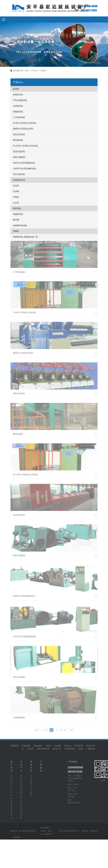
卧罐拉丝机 (18, 95)
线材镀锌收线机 (20, 225)
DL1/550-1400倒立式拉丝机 (25, 146)
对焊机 (16, 197)
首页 (27, 71)
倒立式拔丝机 (19, 174)
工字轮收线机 (19, 117)
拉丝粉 (16, 186)
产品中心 (35, 71)
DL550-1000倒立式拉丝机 (25, 123)
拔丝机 (43, 71)
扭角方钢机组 (19, 157)
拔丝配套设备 (19, 180)
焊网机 (16, 231)
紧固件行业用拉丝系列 (23, 129)
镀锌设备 (17, 208)
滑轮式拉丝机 (19, 134)
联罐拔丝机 (18, 112)
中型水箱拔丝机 (20, 100)
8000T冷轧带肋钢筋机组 (24, 163)
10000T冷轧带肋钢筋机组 (24, 169)
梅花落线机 (18, 140)
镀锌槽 (16, 220)
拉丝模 (16, 191)
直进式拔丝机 (19, 151)
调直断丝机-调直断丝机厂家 (25, 237)
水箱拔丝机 (18, 106)
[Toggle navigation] (4, 19)
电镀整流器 (18, 214)
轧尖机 (16, 203)
